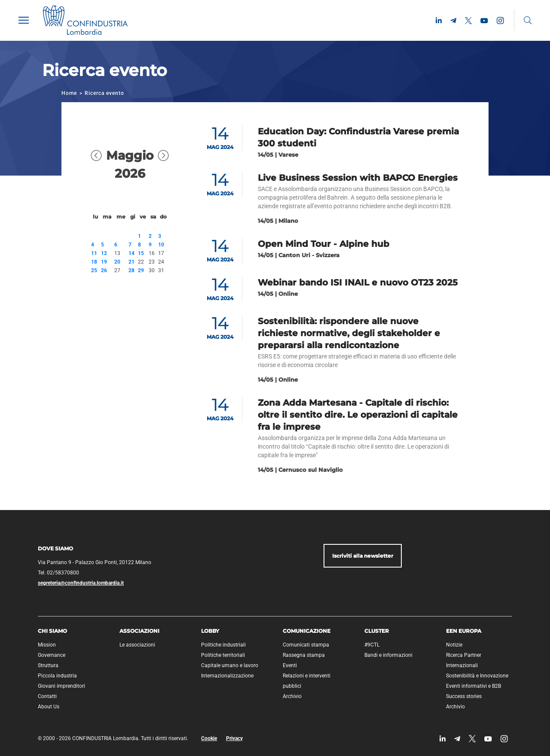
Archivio (292, 696)
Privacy (234, 738)
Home (69, 93)
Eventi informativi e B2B (474, 686)
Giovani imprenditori (61, 686)
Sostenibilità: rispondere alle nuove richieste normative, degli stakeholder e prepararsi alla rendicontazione (349, 333)
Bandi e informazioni (388, 655)
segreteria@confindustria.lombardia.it (81, 583)
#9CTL (372, 645)
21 (131, 262)
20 (117, 262)
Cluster (377, 631)
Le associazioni (137, 645)
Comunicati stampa (306, 645)
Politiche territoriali (223, 655)
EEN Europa (464, 631)
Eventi (290, 665)
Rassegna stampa (304, 655)
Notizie (454, 645)
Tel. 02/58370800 (58, 573)
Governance (52, 655)
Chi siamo (52, 631)
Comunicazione (307, 631)
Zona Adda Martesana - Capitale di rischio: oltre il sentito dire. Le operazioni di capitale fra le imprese (358, 415)
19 (104, 262)
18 (94, 262)
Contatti (47, 696)
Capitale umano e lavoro (230, 665)
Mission (47, 645)
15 (141, 253)
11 (94, 253)
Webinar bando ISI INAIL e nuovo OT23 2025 (358, 282)
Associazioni (139, 631)
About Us (49, 707)
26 (104, 270)
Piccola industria (57, 676)
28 (131, 270)
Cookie (209, 738)
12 (104, 253)
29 (141, 270)
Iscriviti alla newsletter (363, 556)
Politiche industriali (223, 645)
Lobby (210, 631)
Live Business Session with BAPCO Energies (358, 178)
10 (161, 245)
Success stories (464, 696)
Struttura (48, 665)
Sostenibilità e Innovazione (477, 676)
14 (131, 253)
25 (94, 270)
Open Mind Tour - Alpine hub (324, 244)
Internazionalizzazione (227, 676)
